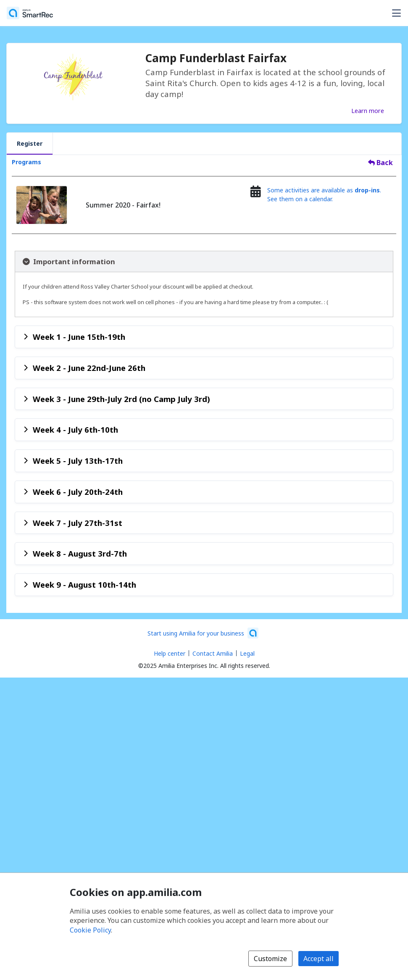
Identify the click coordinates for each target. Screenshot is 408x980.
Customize (270, 959)
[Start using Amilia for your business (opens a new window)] (203, 633)
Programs (26, 162)
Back (380, 163)
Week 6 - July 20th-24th (78, 492)
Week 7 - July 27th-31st (78, 523)
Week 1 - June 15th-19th (79, 337)
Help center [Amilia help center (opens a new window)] (170, 653)
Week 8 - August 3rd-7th (80, 553)
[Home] (30, 13)
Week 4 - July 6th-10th (75, 430)
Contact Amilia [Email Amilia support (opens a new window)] (213, 653)
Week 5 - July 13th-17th (78, 461)
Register (30, 143)
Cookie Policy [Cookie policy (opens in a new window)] (90, 930)
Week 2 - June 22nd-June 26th (89, 368)
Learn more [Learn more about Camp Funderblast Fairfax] (368, 110)
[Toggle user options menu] (396, 13)
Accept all (319, 959)
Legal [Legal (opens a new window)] (247, 653)
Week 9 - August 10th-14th (84, 585)
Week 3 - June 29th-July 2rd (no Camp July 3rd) (121, 399)
